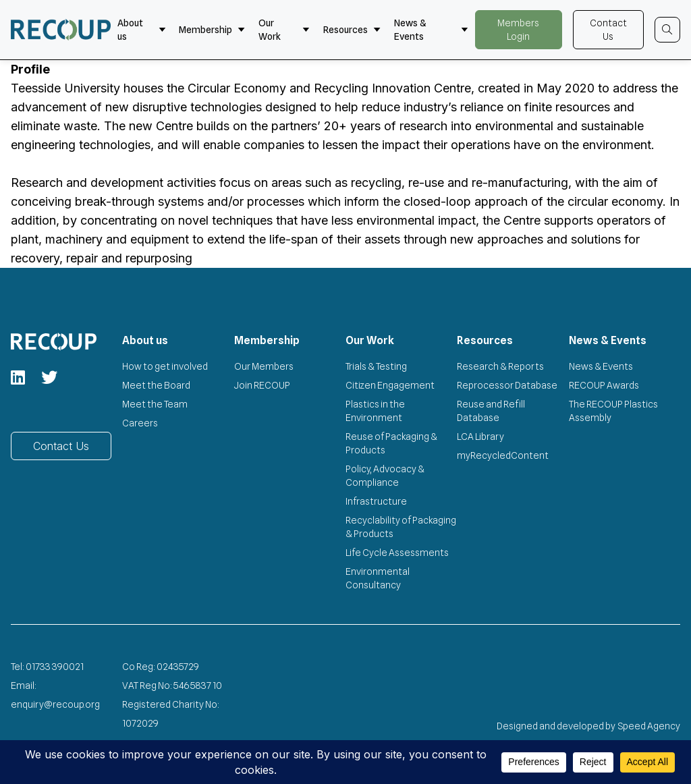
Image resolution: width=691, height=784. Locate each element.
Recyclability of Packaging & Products (401, 527)
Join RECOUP (262, 385)
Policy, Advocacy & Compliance (385, 476)
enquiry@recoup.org (55, 704)
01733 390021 (55, 667)
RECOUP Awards (604, 385)
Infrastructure (376, 501)
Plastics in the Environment (375, 411)
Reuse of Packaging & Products (391, 443)
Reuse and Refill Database (491, 411)
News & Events (431, 30)
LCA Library (480, 437)
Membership (212, 30)
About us (142, 30)
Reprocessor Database (507, 385)
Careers (140, 423)
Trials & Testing (376, 366)
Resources (352, 30)
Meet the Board (156, 385)
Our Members (264, 366)
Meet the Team (155, 404)
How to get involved (165, 366)
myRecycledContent (503, 455)
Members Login (518, 30)
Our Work (284, 30)
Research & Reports (500, 366)
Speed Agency (649, 726)
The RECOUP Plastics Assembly (613, 411)
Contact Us (608, 30)
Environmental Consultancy (378, 578)
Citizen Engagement (390, 385)
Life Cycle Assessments (397, 553)
